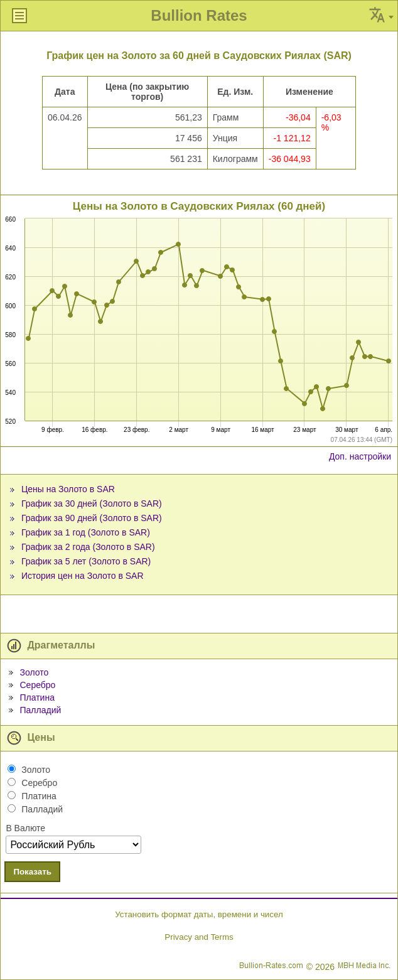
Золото (34, 672)
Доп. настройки (360, 456)
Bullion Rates (199, 15)
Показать (32, 872)
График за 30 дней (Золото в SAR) (92, 503)
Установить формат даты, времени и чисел (199, 914)
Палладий (40, 710)
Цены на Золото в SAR (68, 489)
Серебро (37, 685)
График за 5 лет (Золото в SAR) (86, 561)
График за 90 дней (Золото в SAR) (92, 518)
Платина (37, 697)
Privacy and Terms (199, 937)
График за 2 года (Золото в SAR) (88, 547)
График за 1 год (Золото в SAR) (86, 532)
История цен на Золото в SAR (83, 576)
